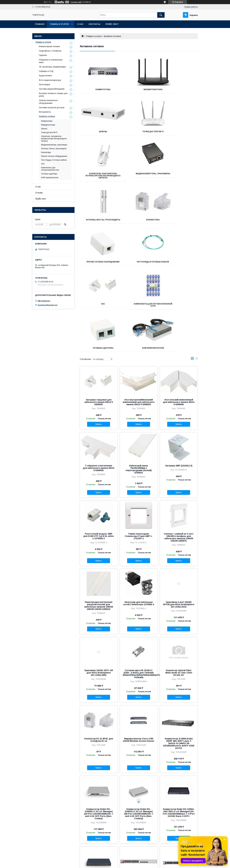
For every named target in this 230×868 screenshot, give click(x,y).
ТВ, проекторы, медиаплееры (52, 67)
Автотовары (44, 84)
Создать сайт (76, 2)
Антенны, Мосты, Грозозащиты (98, 179)
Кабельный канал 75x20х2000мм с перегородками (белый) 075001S (139, 387)
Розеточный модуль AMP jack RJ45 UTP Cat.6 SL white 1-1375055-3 (99, 454)
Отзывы (39, 193)
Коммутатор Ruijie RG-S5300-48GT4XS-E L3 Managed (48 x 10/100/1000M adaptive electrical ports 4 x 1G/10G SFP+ (179, 802)
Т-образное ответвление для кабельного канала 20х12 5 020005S (99, 386)
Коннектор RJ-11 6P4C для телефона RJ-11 (99, 658)
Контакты (94, 24)
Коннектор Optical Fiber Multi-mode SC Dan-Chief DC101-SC (179, 591)
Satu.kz (128, 861)
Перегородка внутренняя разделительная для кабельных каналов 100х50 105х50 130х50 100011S (99, 524)
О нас (80, 24)
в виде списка (196, 277)
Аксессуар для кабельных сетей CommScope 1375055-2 (139, 521)
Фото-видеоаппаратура (50, 80)
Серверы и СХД (46, 71)
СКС (139, 222)
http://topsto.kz (44, 301)
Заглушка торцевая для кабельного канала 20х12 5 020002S (99, 320)
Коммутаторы (98, 90)
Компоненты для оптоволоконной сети (179, 223)
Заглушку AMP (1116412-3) (179, 384)
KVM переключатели (139, 266)
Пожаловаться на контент (121, 864)
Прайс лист (112, 24)
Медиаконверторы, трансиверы (179, 133)
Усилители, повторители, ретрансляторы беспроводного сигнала (139, 134)
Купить (99, 342)
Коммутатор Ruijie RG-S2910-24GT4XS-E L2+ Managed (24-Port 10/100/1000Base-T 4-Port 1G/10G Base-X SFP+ (179, 731)
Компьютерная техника (49, 46)
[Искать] (161, 15)
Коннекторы (139, 178)
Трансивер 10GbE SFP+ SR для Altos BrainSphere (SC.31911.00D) (99, 591)
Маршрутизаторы (139, 90)
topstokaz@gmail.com (48, 305)
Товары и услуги (59, 24)
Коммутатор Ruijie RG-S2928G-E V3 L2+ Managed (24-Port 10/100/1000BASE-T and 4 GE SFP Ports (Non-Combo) (99, 732)
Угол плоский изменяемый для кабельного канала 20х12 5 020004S (179, 320)
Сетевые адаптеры (98, 266)
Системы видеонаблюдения (52, 89)
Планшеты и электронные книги (51, 61)
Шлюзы (179, 90)
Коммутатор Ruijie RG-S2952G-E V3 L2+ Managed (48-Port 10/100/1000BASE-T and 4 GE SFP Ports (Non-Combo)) (139, 732)
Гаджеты (43, 55)
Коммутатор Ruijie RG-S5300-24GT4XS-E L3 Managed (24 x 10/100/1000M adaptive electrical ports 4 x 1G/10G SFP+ (139, 802)
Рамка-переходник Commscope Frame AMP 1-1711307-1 (139, 454)
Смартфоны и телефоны (50, 51)
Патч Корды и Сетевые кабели (98, 223)
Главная (40, 24)
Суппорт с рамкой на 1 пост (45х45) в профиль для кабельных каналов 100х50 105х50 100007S (179, 455)
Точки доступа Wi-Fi (98, 132)
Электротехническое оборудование (48, 102)
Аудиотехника (45, 76)
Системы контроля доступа (52, 107)
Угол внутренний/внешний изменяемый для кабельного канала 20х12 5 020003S (139, 320)
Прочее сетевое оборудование (179, 179)
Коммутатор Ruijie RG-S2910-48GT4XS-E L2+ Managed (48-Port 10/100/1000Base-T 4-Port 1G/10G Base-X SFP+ (99, 801)
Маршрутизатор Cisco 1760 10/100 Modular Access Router (139, 658)
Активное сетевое (47, 116)
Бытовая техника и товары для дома (53, 95)
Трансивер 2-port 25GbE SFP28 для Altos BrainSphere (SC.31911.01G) (179, 522)
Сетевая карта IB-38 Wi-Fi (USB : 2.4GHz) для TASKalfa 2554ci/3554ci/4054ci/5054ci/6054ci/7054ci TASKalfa (139, 592)
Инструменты (45, 112)
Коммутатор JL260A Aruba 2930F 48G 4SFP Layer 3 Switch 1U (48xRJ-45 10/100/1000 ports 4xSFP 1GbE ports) (179, 661)
